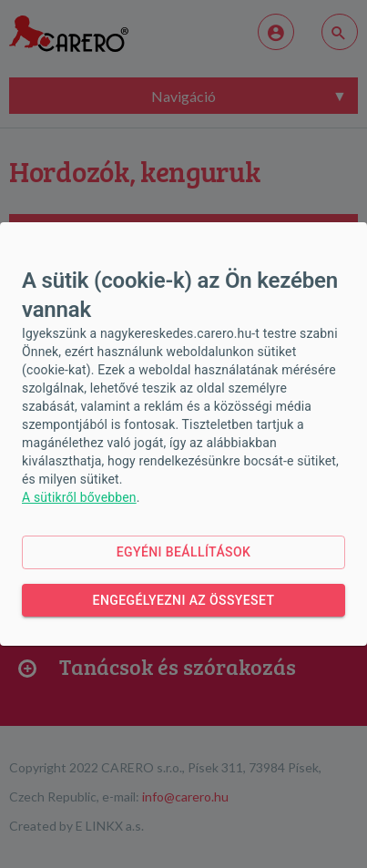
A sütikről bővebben (79, 497)
